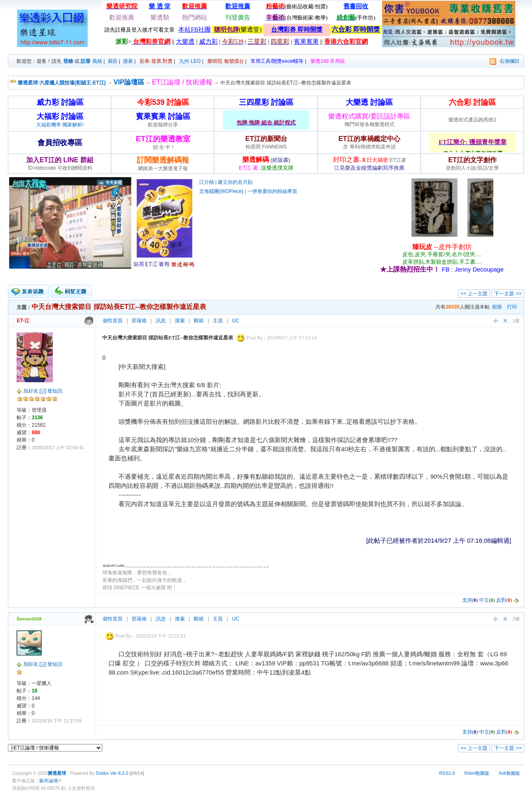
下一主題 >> (508, 294)
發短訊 (55, 391)
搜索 (128, 61)
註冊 (86, 61)
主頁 (218, 321)
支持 (467, 600)
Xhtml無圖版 (477, 773)
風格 (97, 61)
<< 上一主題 (474, 294)
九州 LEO (190, 61)
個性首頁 (113, 321)
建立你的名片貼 (235, 182)
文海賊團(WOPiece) (221, 191)
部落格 (139, 321)
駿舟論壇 (49, 781)
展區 (113, 61)
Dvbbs (102, 773)
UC (235, 321)
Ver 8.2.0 (119, 773)
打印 (512, 307)
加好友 (31, 391)
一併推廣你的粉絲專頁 (272, 191)
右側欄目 (510, 61)
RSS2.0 (447, 773)
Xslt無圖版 (509, 773)
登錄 (68, 61)
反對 (501, 600)
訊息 (161, 321)
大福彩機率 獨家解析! (60, 125)
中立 (484, 600)
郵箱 (199, 321)
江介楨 (207, 182)
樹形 (497, 307)
